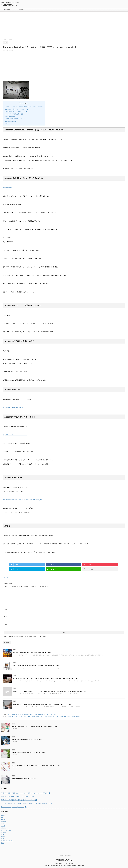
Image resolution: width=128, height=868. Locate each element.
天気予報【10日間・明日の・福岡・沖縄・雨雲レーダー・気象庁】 (33, 653)
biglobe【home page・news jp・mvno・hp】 (24, 778)
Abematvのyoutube (10, 121)
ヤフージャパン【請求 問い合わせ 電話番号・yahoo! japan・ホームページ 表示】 (32, 714)
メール (6, 617)
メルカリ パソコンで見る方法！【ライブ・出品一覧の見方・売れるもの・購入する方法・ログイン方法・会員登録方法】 (50, 691)
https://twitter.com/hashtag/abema (13, 407)
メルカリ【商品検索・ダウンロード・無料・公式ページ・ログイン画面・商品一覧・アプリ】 (36, 765)
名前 (5, 610)
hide (27, 103)
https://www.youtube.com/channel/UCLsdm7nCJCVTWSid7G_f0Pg (22, 500)
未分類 (6, 577)
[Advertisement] (46, 25)
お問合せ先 (21, 10)
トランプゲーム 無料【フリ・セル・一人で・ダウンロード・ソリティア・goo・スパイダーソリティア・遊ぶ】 (46, 678)
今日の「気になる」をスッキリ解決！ (64, 863)
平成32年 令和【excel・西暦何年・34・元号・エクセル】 (27, 739)
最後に (6, 123)
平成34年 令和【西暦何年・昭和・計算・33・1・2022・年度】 (28, 752)
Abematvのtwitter (9, 116)
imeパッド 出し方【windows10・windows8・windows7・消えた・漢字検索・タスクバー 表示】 (43, 704)
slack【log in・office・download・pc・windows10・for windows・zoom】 (37, 665)
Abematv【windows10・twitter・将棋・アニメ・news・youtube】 (24, 107)
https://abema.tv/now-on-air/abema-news (15, 435)
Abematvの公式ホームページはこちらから (17, 109)
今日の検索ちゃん (9, 5)
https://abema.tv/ (8, 188)
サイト (5, 624)
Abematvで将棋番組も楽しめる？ (14, 114)
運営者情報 (7, 10)
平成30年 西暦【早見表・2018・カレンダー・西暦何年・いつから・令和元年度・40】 (34, 726)
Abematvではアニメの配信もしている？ (16, 112)
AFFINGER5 (81, 866)
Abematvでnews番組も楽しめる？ (14, 119)
